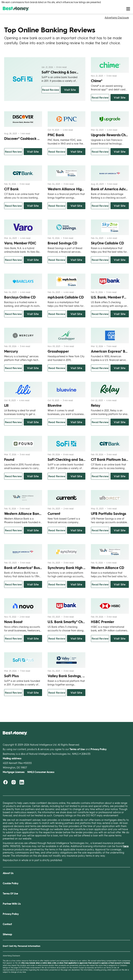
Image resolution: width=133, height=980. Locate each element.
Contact (7, 924)
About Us (8, 873)
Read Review (51, 90)
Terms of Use (111, 967)
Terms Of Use (10, 893)
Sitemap (7, 934)
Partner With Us (12, 904)
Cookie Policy (11, 883)
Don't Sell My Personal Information (22, 946)
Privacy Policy (11, 914)
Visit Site (70, 90)
